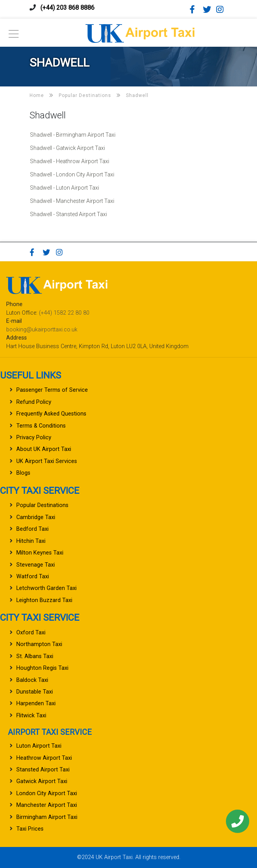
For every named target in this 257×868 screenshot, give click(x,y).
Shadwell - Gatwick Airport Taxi (67, 148)
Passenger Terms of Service (52, 390)
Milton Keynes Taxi (40, 553)
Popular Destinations (42, 505)
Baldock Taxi (32, 680)
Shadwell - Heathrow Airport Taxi (70, 161)
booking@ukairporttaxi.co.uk (42, 330)
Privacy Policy (34, 438)
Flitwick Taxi (31, 716)
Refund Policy (34, 402)
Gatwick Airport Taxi (42, 781)
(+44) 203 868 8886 (67, 8)
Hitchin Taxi (31, 541)
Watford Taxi (33, 577)
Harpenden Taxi (36, 703)
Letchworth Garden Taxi (46, 588)
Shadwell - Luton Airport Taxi (65, 188)
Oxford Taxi (31, 633)
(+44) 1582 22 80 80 (64, 313)
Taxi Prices (30, 829)
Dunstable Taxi (35, 692)
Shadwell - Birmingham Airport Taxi (73, 135)
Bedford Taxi (32, 529)
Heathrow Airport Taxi (44, 758)
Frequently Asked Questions (51, 414)
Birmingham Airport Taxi (47, 817)
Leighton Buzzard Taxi (44, 600)
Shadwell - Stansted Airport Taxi (68, 214)
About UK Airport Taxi (44, 449)
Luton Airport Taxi (39, 746)
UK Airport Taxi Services (47, 461)
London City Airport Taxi (47, 793)
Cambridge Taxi (36, 517)
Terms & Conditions (41, 426)
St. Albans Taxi (35, 656)
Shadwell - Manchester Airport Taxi (72, 201)
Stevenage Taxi (36, 565)
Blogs (23, 473)
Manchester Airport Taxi (47, 805)
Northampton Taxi (39, 644)
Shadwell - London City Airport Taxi (72, 174)
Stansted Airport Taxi (43, 770)
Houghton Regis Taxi (42, 668)
